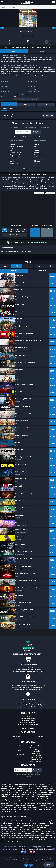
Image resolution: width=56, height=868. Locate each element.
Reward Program (36, 750)
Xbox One (19, 94)
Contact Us (48, 847)
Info (14, 51)
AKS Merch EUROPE (36, 761)
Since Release (5, 230)
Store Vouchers (36, 746)
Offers (4, 108)
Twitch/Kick (16, 736)
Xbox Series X (27, 94)
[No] (54, 862)
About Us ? (28, 717)
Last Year (11, 230)
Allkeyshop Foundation (18, 849)
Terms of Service (9, 847)
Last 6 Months (17, 230)
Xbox (20, 750)
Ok (26, 865)
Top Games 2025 (36, 758)
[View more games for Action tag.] (17, 100)
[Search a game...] (28, 7)
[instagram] (34, 852)
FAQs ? (28, 726)
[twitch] (53, 849)
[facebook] (25, 852)
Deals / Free (36, 754)
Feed (42, 51)
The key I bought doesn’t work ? (28, 723)
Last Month (24, 230)
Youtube (40, 736)
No (31, 865)
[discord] (23, 852)
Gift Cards (36, 752)
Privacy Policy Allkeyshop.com (29, 847)
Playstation (20, 755)
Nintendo (20, 759)
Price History (14, 108)
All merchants (28, 169)
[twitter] (28, 852)
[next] (54, 28)
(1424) (36, 243)
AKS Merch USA (36, 759)
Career (4, 849)
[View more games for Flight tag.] (37, 100)
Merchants (16, 738)
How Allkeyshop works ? (28, 719)
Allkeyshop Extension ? (28, 728)
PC (20, 746)
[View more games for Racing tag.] (31, 100)
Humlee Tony (32, 87)
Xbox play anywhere (34, 92)
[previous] (2, 28)
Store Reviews (36, 756)
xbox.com (31, 84)
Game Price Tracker (36, 748)
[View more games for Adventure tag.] (24, 100)
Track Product (14, 235)
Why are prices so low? (28, 721)
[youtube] (31, 852)
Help (49, 865)
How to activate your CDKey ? (28, 724)
